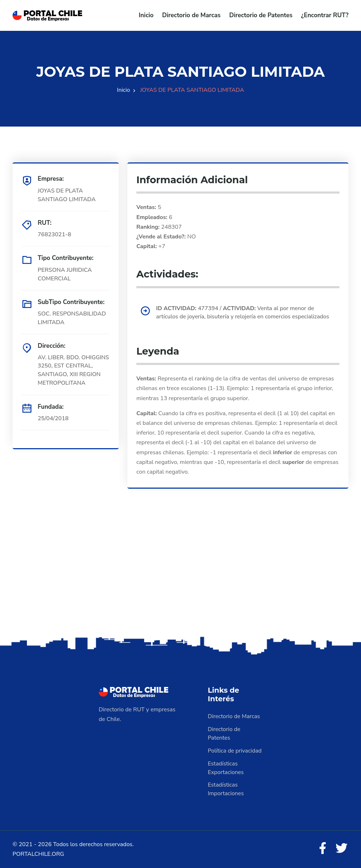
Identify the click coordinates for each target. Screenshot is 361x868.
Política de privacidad (235, 751)
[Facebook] (322, 849)
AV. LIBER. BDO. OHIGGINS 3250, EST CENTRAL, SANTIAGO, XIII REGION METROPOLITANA (73, 370)
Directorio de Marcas (191, 15)
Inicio (146, 15)
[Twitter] (341, 849)
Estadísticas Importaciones (226, 789)
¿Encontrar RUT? (325, 15)
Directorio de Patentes (261, 15)
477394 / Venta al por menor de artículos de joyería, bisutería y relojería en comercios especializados (244, 313)
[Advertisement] (180, 578)
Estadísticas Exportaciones (226, 768)
